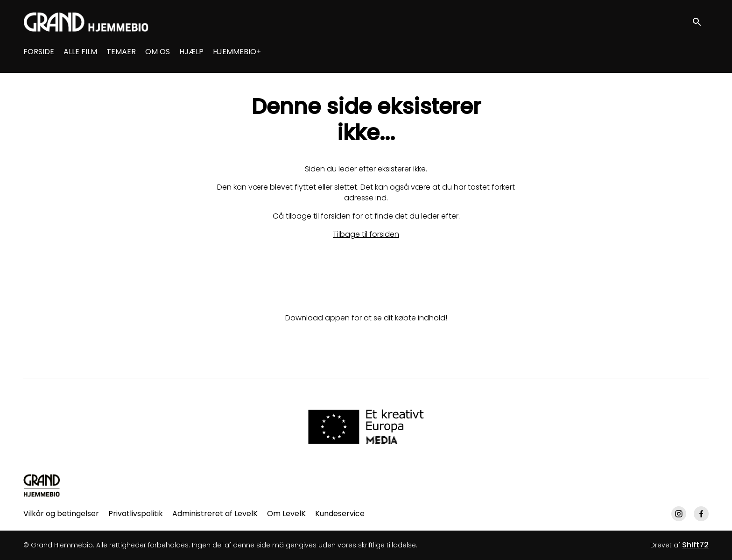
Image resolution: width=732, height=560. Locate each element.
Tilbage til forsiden (366, 234)
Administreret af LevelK (215, 514)
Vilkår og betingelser (61, 514)
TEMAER (121, 52)
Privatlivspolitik (136, 514)
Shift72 (695, 545)
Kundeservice (340, 514)
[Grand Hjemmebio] (42, 485)
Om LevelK (286, 514)
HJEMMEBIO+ (237, 52)
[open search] (700, 22)
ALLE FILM (80, 52)
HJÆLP (191, 52)
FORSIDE (39, 52)
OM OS (158, 52)
